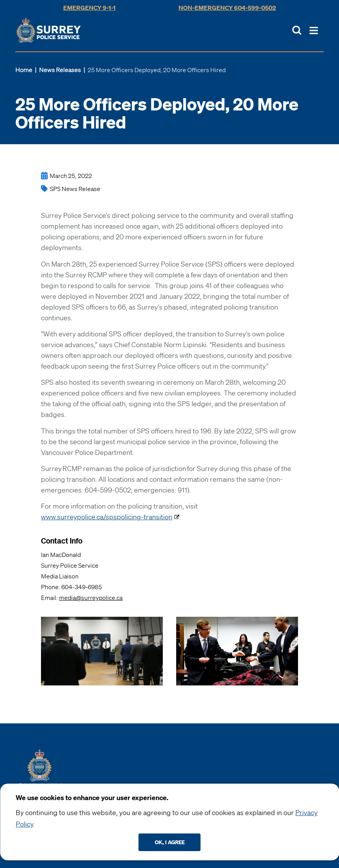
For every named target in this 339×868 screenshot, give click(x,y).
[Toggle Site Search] (297, 30)
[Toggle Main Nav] (314, 30)
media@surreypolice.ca (91, 598)
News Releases (60, 70)
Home (24, 70)
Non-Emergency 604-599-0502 (227, 8)
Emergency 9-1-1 (89, 8)
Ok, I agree (170, 842)
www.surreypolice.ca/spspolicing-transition (107, 517)
